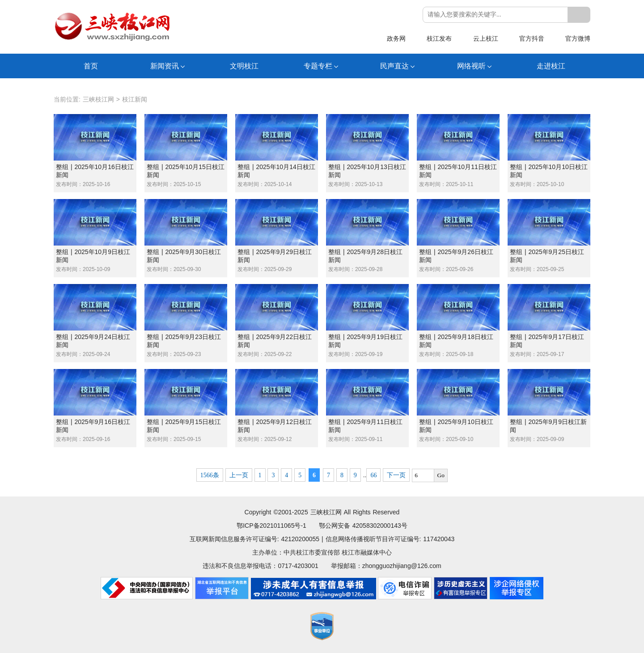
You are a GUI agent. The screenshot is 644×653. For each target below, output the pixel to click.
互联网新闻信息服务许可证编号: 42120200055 (254, 539)
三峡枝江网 (98, 99)
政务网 (396, 38)
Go (441, 475)
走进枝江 (551, 66)
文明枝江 (244, 66)
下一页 (396, 475)
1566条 (210, 475)
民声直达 (394, 66)
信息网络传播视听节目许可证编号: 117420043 (390, 539)
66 (373, 475)
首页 (91, 66)
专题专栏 (318, 66)
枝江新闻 (135, 99)
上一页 (239, 475)
